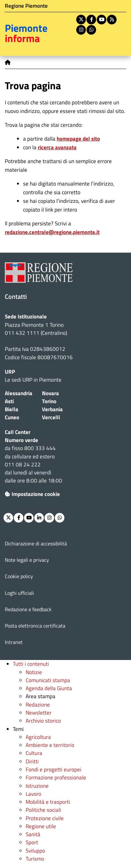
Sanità (33, 834)
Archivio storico (43, 721)
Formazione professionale (56, 777)
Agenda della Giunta (49, 688)
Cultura (34, 753)
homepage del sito (78, 139)
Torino (49, 401)
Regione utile (41, 826)
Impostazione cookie (32, 494)
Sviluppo (35, 851)
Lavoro (33, 794)
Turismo (35, 859)
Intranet (14, 642)
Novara (50, 393)
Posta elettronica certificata (35, 626)
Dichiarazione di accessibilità (36, 543)
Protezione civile (45, 818)
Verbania (52, 409)
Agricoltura (38, 737)
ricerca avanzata (57, 147)
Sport (32, 842)
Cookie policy (19, 576)
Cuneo (12, 417)
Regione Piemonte (26, 6)
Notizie (34, 672)
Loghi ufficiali (19, 593)
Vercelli (51, 417)
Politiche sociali (43, 810)
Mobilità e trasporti (48, 802)
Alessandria (19, 393)
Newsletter (39, 713)
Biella (12, 409)
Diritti (32, 761)
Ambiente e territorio (50, 745)
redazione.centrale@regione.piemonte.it (52, 232)
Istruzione (37, 786)
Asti (9, 401)
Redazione (38, 705)
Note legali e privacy (27, 560)
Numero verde (21, 440)
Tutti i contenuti (31, 664)
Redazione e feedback (28, 609)
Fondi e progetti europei (53, 769)
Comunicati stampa (48, 680)
